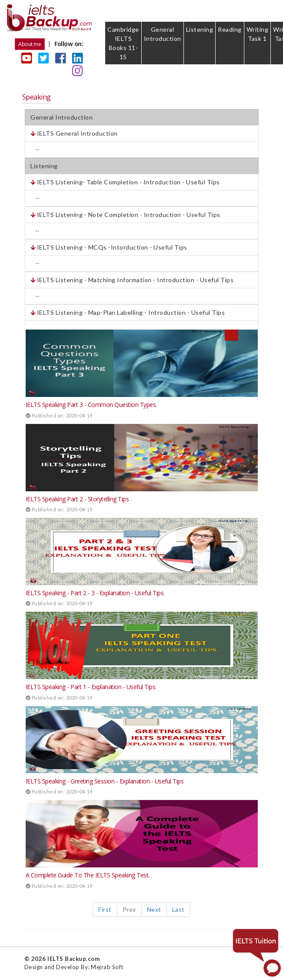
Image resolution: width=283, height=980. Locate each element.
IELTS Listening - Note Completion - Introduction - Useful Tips (125, 215)
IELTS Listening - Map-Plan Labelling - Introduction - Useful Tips (128, 312)
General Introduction (163, 34)
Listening (200, 29)
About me (30, 44)
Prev (129, 909)
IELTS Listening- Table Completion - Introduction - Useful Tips (125, 182)
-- (35, 149)
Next (154, 909)
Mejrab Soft (107, 967)
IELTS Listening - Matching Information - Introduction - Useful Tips (132, 280)
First (105, 909)
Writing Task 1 (258, 34)
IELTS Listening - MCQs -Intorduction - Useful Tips (109, 247)
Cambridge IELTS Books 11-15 (123, 43)
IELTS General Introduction (74, 133)
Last (178, 909)
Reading (230, 29)
